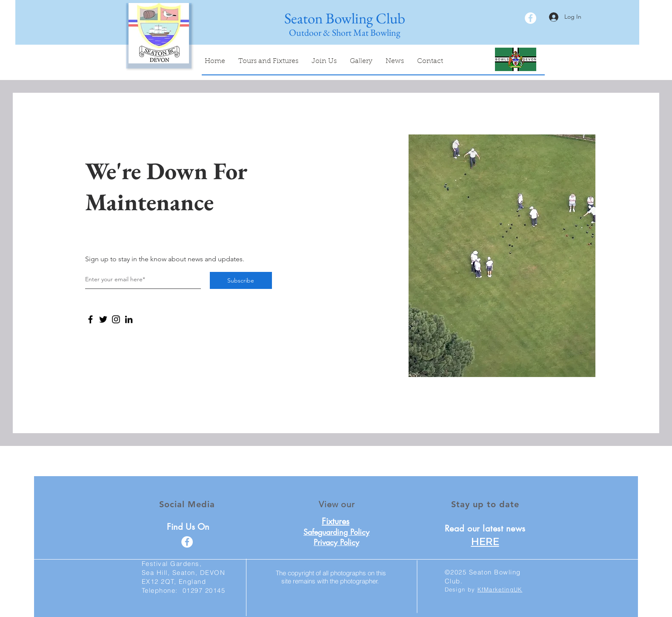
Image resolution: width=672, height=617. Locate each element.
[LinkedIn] (129, 319)
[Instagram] (116, 319)
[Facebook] (90, 319)
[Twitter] (103, 319)
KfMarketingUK (500, 589)
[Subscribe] (241, 280)
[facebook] (530, 18)
